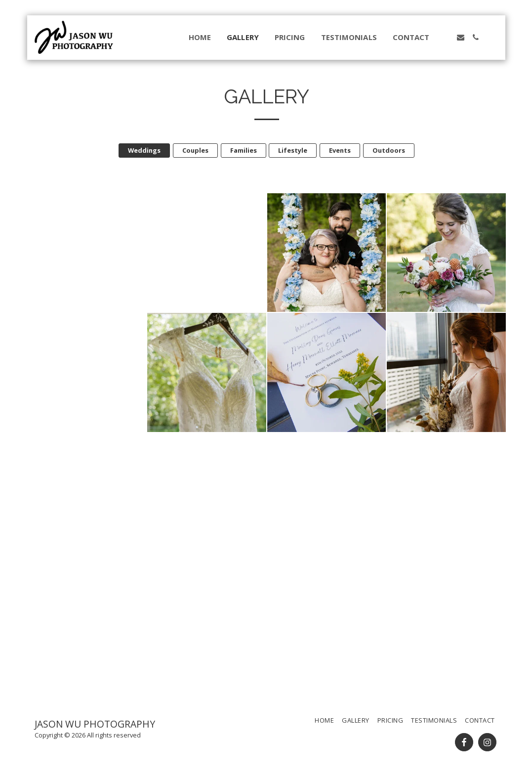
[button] (445, 37)
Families (244, 150)
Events (340, 150)
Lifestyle (293, 150)
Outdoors (389, 150)
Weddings (144, 150)
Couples (195, 150)
